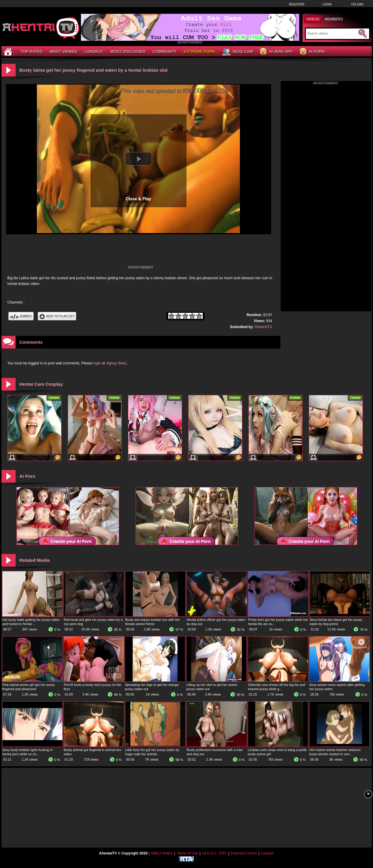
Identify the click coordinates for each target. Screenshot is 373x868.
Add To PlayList (57, 316)
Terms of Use (187, 853)
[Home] (9, 51)
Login (327, 4)
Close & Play (138, 199)
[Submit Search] (363, 34)
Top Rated (32, 51)
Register (297, 4)
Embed (21, 316)
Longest (94, 51)
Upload (357, 4)
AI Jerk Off (276, 52)
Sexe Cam (237, 52)
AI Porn (312, 52)
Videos (313, 19)
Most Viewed (63, 51)
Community (165, 51)
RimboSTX (263, 327)
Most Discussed (128, 51)
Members (334, 19)
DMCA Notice (162, 853)
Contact (267, 853)
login (97, 363)
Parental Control (244, 853)
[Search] (332, 33)
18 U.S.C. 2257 (214, 853)
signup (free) (116, 363)
